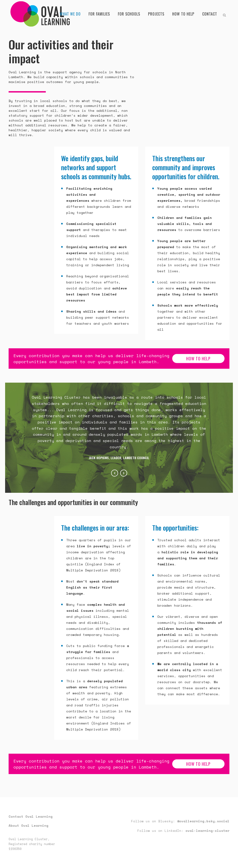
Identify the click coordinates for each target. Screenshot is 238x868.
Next (124, 473)
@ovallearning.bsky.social (203, 821)
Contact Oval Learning (31, 816)
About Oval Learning (28, 825)
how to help (198, 359)
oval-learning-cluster (207, 831)
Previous (115, 473)
